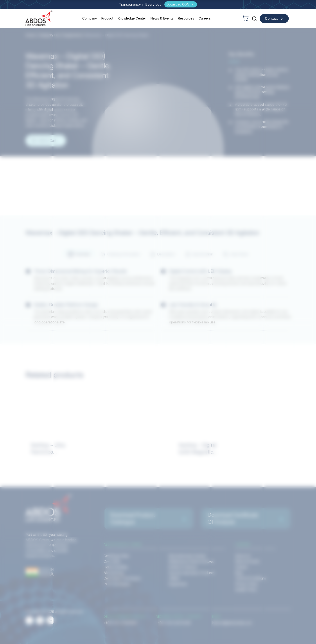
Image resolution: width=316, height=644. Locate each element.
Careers (205, 18)
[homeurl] (39, 18)
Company (90, 18)
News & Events (162, 18)
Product (107, 18)
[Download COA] (181, 4)
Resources (186, 18)
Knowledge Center (132, 18)
